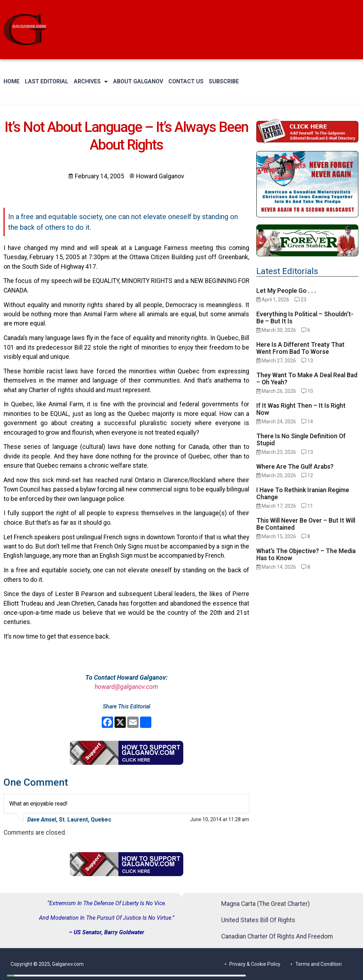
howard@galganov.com (126, 687)
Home (12, 81)
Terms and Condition (319, 964)
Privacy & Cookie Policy (255, 964)
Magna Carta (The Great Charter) (266, 904)
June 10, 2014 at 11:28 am (220, 819)
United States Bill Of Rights (258, 920)
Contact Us (186, 81)
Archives (91, 82)
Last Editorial (47, 81)
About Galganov (138, 81)
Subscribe (224, 81)
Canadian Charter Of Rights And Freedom (277, 936)
